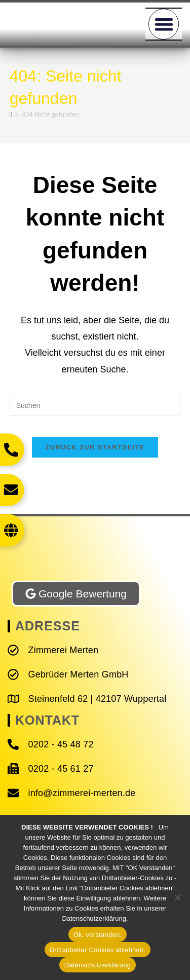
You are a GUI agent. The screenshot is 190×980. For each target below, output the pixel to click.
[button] (164, 24)
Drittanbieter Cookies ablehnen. (98, 950)
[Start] (11, 114)
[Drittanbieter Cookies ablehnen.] (177, 897)
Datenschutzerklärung (98, 965)
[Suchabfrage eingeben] (95, 406)
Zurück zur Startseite (95, 447)
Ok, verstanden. (98, 935)
